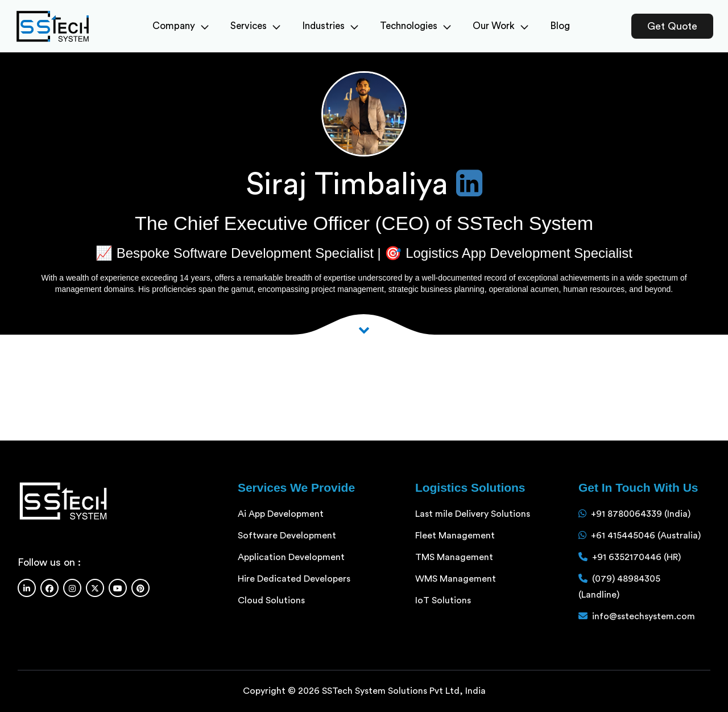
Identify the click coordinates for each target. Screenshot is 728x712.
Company (181, 26)
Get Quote (672, 26)
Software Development (287, 536)
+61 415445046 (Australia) (646, 536)
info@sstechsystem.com (644, 616)
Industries (330, 26)
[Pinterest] (140, 588)
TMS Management (454, 557)
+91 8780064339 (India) (641, 514)
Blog (560, 26)
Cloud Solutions (271, 600)
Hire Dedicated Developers (294, 579)
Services (255, 26)
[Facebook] (49, 588)
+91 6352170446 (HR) (636, 557)
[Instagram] (72, 588)
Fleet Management (455, 536)
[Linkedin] (27, 588)
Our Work (500, 26)
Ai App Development (281, 514)
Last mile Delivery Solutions (473, 514)
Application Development (291, 557)
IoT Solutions (443, 600)
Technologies (415, 26)
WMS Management (456, 579)
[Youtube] (118, 588)
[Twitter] (95, 588)
